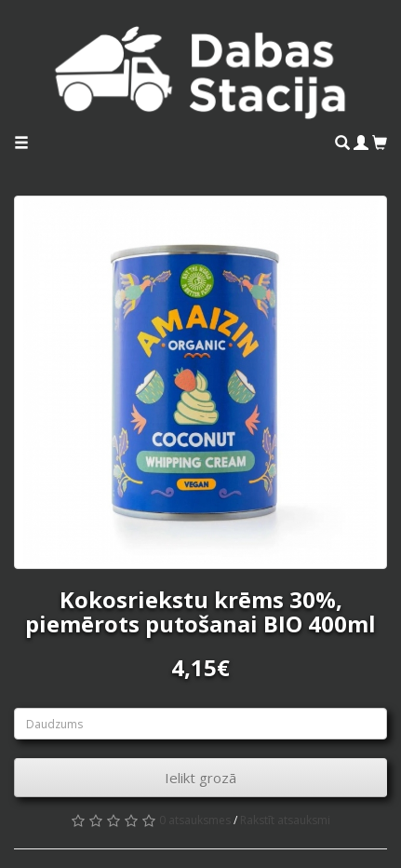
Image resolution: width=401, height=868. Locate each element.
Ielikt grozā (200, 778)
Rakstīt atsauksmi (285, 820)
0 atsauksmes (195, 820)
